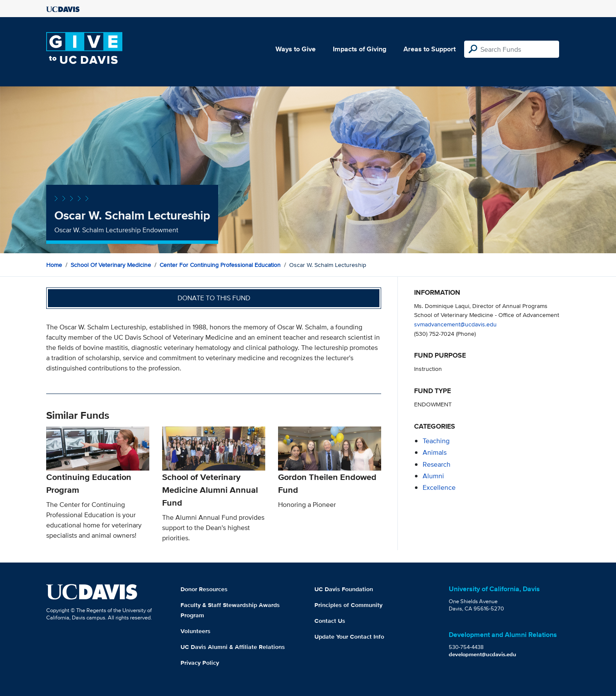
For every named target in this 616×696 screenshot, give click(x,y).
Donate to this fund (214, 298)
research (437, 464)
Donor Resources (204, 589)
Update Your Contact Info (349, 637)
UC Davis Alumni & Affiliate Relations (233, 647)
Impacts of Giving (360, 49)
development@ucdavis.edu (483, 654)
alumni (433, 476)
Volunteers (195, 631)
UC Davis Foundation (344, 589)
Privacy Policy (200, 663)
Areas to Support (429, 49)
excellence (439, 487)
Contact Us (330, 621)
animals (435, 452)
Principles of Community (348, 605)
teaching (436, 441)
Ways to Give (296, 49)
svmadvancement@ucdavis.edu (455, 324)
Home (54, 265)
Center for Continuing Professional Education (220, 265)
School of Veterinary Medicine (111, 265)
